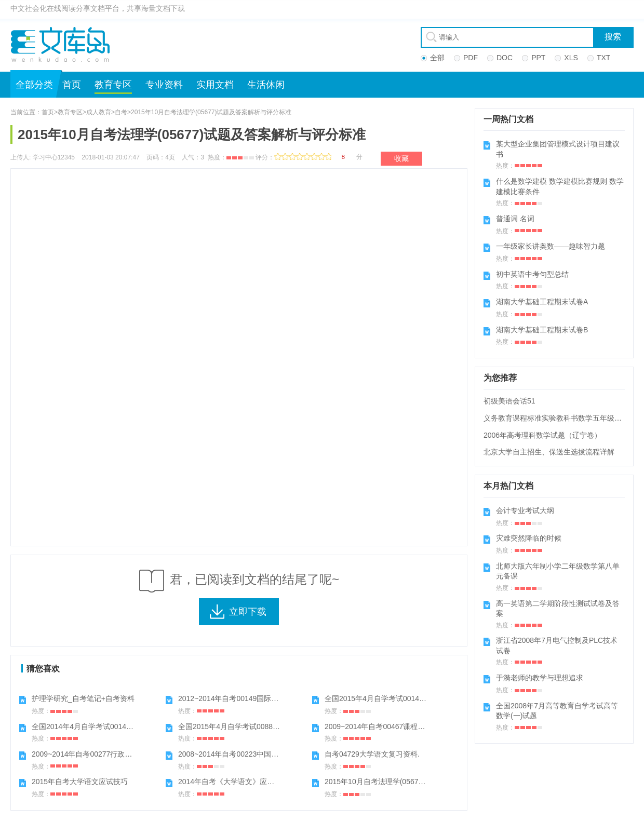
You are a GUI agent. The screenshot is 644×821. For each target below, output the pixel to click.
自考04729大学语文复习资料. (372, 754)
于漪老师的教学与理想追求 (540, 678)
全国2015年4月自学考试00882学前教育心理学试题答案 (267, 726)
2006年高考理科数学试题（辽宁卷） (542, 435)
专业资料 (164, 85)
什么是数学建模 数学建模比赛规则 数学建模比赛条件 (560, 186)
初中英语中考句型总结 (532, 274)
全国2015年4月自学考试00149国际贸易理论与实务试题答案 (421, 698)
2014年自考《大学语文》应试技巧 (233, 782)
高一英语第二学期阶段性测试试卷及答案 (558, 609)
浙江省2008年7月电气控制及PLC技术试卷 (557, 645)
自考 (121, 112)
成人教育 (99, 112)
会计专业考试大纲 (525, 510)
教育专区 (113, 85)
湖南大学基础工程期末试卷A (542, 302)
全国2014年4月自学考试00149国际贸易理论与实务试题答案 (128, 726)
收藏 (401, 158)
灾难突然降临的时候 (529, 538)
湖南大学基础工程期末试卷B (542, 330)
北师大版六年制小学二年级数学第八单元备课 (558, 571)
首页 (72, 85)
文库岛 (64, 44)
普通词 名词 (515, 219)
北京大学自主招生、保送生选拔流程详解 (549, 452)
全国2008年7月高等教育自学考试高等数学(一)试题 (557, 711)
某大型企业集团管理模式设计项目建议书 (558, 149)
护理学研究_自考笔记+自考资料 (83, 698)
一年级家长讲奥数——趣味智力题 (551, 246)
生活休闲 (266, 85)
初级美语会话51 (509, 401)
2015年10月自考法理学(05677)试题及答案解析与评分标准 (418, 782)
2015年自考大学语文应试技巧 (80, 782)
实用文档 (215, 85)
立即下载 (248, 612)
